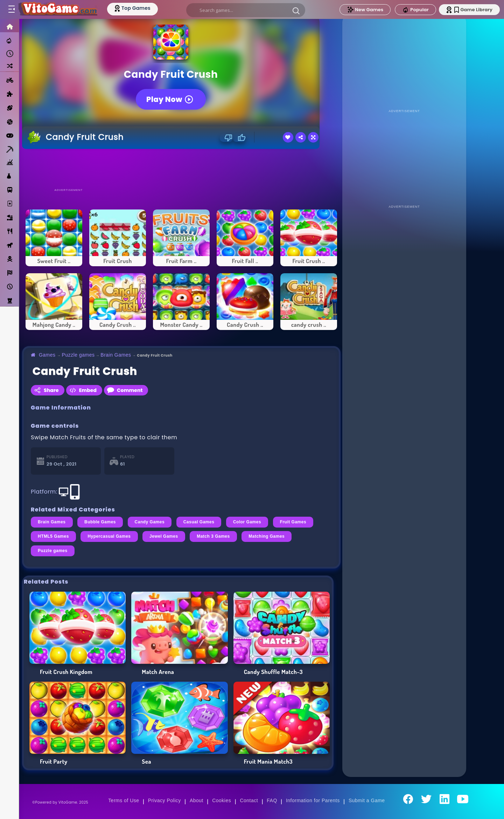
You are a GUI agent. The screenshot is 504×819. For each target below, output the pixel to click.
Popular (415, 10)
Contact (249, 800)
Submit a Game (367, 800)
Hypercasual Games (109, 536)
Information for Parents (313, 800)
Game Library (473, 10)
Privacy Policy (164, 800)
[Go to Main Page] (57, 9)
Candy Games (150, 522)
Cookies (222, 800)
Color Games (247, 522)
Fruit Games (293, 522)
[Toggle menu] (11, 9)
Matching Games (267, 536)
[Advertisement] (181, 168)
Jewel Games (164, 536)
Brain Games (116, 355)
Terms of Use (124, 800)
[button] (296, 11)
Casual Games (199, 522)
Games (47, 355)
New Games (365, 10)
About (197, 800)
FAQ (272, 800)
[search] (246, 10)
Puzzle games (78, 355)
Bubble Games (100, 522)
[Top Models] (132, 8)
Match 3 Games (213, 536)
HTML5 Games (53, 536)
